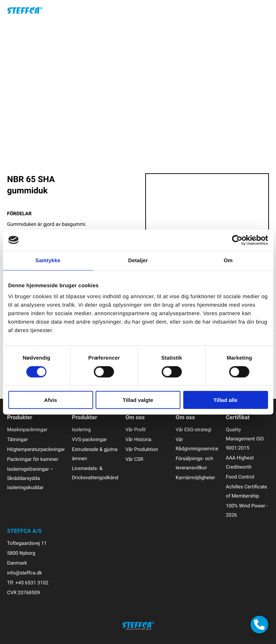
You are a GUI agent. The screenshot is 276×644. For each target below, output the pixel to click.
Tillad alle (225, 400)
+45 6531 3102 (32, 583)
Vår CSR (134, 459)
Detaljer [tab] (138, 260)
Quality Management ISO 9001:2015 (245, 439)
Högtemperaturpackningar (36, 449)
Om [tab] (228, 260)
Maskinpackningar (27, 430)
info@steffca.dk (25, 573)
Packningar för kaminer (33, 459)
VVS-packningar (89, 440)
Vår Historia (138, 440)
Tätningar (17, 440)
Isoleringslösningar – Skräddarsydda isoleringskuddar (30, 478)
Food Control (240, 477)
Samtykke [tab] (48, 260)
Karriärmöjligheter (195, 478)
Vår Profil (136, 430)
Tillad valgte (138, 400)
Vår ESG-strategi (193, 430)
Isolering (81, 430)
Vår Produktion (142, 449)
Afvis (51, 400)
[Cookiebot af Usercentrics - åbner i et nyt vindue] (237, 240)
